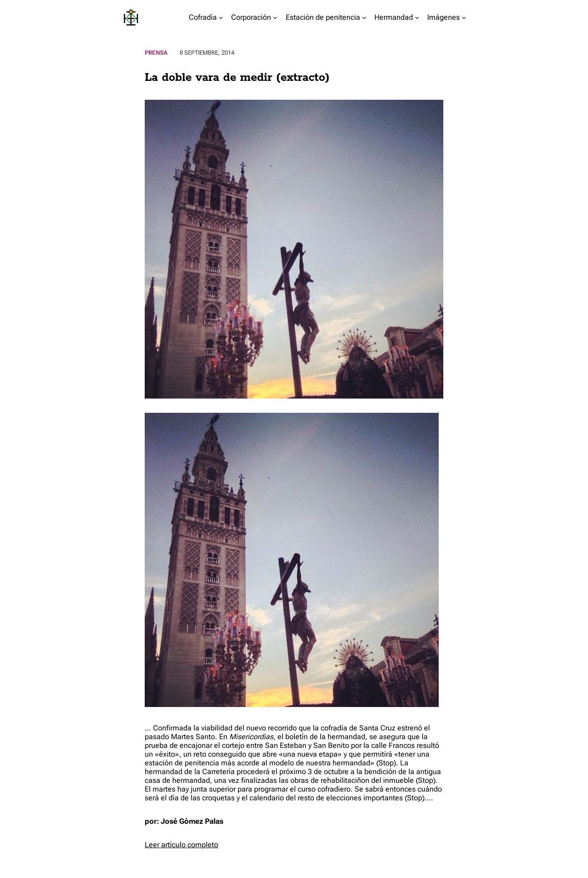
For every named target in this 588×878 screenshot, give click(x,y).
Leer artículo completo (181, 845)
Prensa (156, 53)
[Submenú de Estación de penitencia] (364, 17)
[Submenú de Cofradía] (221, 17)
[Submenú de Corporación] (275, 17)
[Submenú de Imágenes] (464, 17)
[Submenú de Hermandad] (417, 17)
